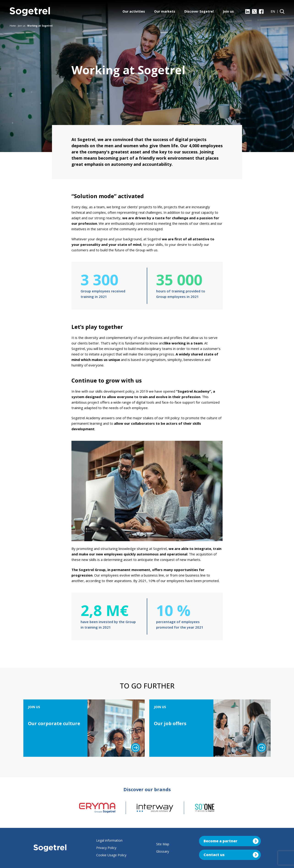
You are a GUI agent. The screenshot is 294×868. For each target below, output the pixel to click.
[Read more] (136, 748)
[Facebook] (261, 11)
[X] (254, 11)
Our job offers (170, 723)
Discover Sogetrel (199, 11)
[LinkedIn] (248, 11)
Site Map (163, 844)
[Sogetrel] (30, 11)
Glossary (163, 851)
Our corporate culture (54, 723)
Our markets (165, 11)
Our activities (134, 11)
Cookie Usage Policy (111, 855)
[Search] (282, 11)
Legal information (109, 840)
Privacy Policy (106, 848)
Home (13, 26)
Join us (228, 11)
